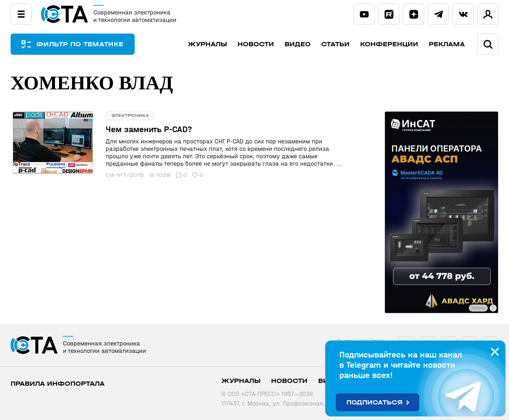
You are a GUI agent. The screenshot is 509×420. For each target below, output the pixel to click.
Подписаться (375, 403)
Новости (256, 44)
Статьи (335, 44)
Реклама (447, 44)
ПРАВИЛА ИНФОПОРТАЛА (58, 384)
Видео (298, 44)
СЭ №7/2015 (121, 175)
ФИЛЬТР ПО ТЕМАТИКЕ (81, 44)
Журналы (207, 44)
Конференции (389, 44)
